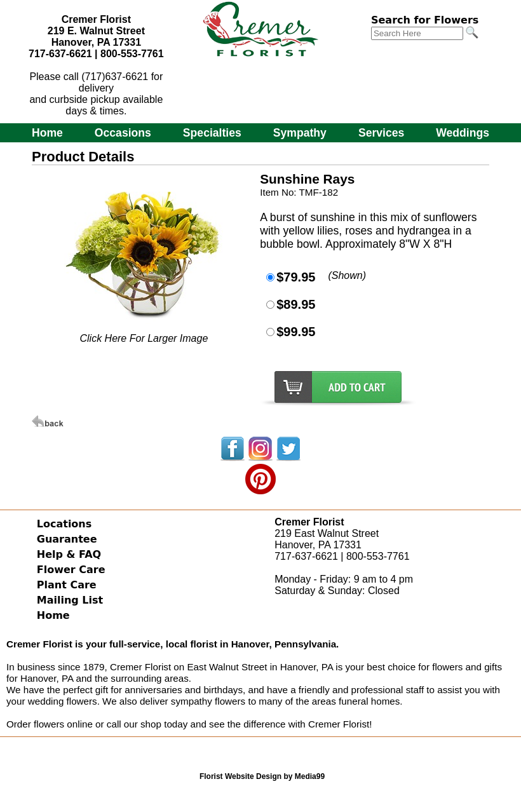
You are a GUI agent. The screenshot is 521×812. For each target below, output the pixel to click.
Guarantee (67, 539)
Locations (64, 524)
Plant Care (67, 585)
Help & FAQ (69, 554)
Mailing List (70, 600)
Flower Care (71, 570)
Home (47, 133)
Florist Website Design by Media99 (262, 776)
